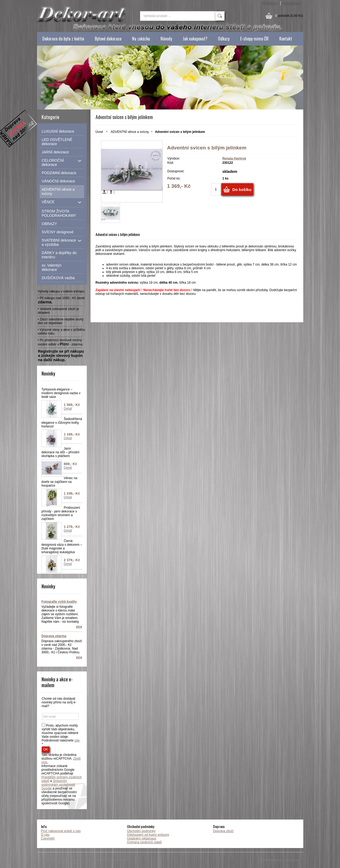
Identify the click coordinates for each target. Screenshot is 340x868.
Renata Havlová (234, 158)
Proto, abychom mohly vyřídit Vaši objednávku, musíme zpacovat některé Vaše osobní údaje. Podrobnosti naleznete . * (61, 735)
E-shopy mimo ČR (254, 39)
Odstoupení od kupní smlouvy (148, 835)
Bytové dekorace (108, 39)
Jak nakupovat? (195, 39)
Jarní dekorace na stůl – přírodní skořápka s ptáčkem (61, 452)
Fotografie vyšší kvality (59, 602)
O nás (45, 835)
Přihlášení (270, 3)
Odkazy (224, 39)
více (79, 627)
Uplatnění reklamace (142, 838)
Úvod (99, 132)
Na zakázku (141, 39)
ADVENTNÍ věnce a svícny (130, 132)
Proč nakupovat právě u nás (61, 831)
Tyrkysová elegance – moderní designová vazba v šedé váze (61, 393)
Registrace (292, 3)
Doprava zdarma (54, 636)
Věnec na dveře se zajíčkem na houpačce (60, 482)
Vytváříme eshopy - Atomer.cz (282, 860)
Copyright (48, 838)
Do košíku (242, 190)
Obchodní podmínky (141, 831)
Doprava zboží (223, 831)
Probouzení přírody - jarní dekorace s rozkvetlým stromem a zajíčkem (61, 513)
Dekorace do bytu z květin (63, 39)
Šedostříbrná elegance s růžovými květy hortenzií (62, 423)
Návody (166, 39)
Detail (68, 409)
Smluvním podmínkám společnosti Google (58, 785)
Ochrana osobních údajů (144, 842)
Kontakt (286, 39)
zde (77, 740)
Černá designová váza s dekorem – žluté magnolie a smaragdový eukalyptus (62, 547)
